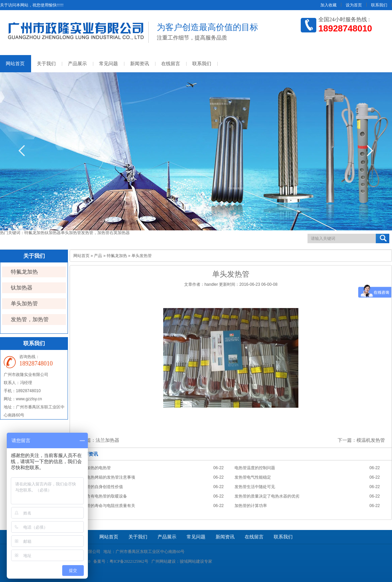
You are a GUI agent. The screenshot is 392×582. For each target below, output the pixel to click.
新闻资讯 (140, 64)
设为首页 (354, 5)
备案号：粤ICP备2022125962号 (121, 561)
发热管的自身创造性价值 (101, 487)
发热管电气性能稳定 (253, 477)
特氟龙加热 (34, 233)
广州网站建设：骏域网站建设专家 (182, 561)
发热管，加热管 (95, 233)
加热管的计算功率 (251, 506)
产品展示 (77, 64)
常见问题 (108, 64)
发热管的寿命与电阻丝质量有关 (107, 506)
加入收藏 (328, 5)
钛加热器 (53, 233)
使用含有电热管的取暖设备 (103, 496)
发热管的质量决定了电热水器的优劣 (267, 496)
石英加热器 (120, 233)
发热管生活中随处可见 (255, 487)
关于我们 (46, 64)
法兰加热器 (107, 440)
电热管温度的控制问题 (255, 468)
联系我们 (379, 5)
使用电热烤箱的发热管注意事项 (107, 477)
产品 (98, 256)
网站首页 (81, 256)
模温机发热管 (371, 440)
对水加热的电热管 (95, 468)
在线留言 (171, 64)
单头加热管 (71, 233)
